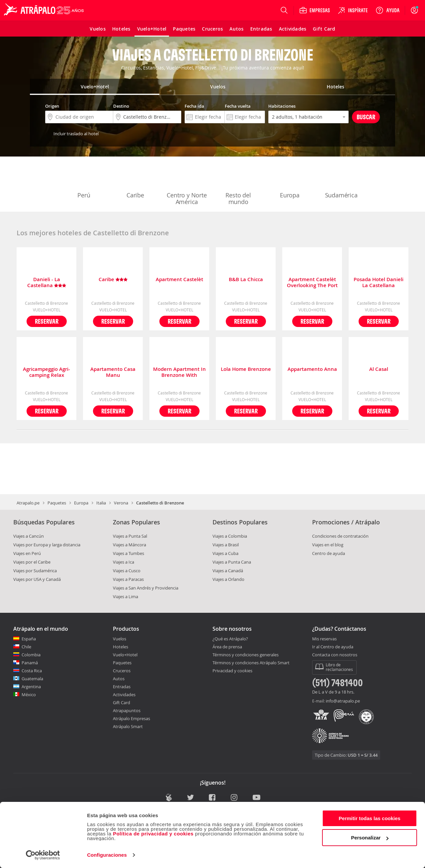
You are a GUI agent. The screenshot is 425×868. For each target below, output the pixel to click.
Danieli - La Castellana (47, 282)
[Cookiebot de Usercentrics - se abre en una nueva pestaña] (43, 855)
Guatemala (32, 679)
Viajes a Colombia (230, 536)
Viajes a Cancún (29, 536)
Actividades (124, 695)
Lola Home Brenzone (246, 369)
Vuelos (120, 639)
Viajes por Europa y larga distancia (47, 545)
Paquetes (57, 503)
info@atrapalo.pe (343, 701)
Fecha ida (194, 106)
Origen (52, 106)
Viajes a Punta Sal (130, 536)
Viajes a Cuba (225, 553)
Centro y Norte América (187, 185)
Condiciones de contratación (340, 536)
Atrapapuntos (127, 710)
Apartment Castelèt (179, 280)
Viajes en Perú (27, 553)
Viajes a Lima (126, 597)
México (29, 695)
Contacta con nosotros (335, 655)
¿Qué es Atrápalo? (230, 639)
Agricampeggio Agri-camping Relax (46, 372)
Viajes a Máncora (129, 545)
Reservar (47, 321)
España (29, 639)
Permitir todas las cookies (370, 818)
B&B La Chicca (246, 280)
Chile (26, 647)
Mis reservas (324, 639)
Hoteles (121, 647)
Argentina (31, 687)
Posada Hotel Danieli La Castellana (379, 282)
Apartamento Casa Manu (113, 372)
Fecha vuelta (238, 106)
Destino (121, 106)
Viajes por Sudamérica (35, 571)
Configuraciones (107, 855)
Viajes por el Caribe (32, 562)
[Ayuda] (387, 10)
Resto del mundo (238, 185)
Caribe (135, 181)
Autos (119, 679)
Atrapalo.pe (28, 503)
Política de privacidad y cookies (153, 834)
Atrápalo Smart (128, 726)
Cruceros (122, 671)
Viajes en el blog (328, 545)
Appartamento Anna (312, 369)
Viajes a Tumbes (128, 553)
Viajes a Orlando (228, 579)
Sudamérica (341, 181)
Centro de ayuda (329, 553)
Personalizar (370, 838)
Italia (101, 503)
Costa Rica (32, 671)
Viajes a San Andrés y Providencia (146, 588)
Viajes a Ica (124, 562)
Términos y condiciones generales (246, 655)
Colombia (31, 655)
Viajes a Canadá (228, 571)
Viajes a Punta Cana (232, 562)
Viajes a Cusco (127, 571)
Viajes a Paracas (128, 579)
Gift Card (122, 703)
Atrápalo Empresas (131, 718)
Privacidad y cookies (232, 671)
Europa (290, 181)
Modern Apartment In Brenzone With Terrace (179, 372)
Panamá (30, 663)
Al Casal (379, 369)
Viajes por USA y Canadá (37, 579)
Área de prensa (227, 647)
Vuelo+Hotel (125, 655)
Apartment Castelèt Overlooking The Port (312, 282)
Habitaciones (282, 106)
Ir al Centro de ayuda (333, 647)
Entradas (122, 687)
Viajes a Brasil (226, 545)
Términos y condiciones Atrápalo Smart (251, 663)
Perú (84, 181)
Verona (121, 503)
